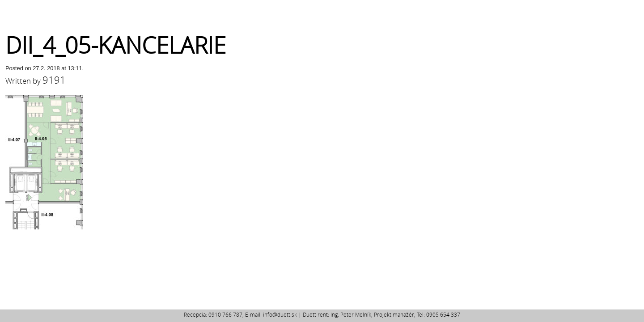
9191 (54, 80)
